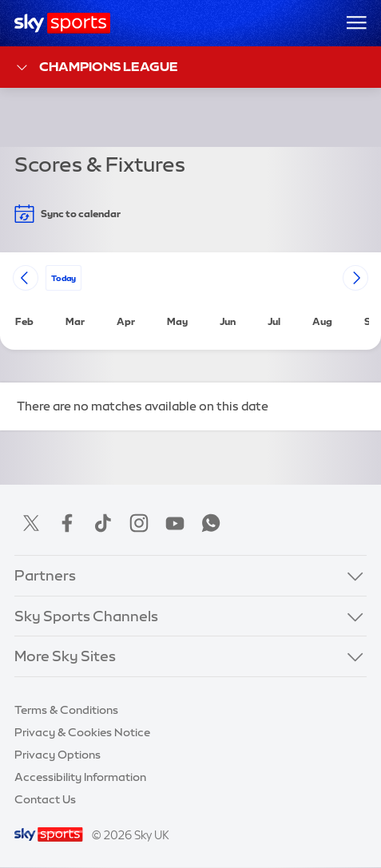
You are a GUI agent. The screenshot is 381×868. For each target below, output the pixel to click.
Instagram (139, 523)
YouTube (175, 523)
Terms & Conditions (66, 710)
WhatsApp (211, 523)
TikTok (103, 523)
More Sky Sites (65, 656)
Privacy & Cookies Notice (82, 732)
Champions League (97, 67)
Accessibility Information (80, 777)
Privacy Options (58, 755)
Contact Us (45, 799)
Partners (45, 576)
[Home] (63, 23)
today (63, 277)
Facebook (67, 523)
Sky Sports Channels (86, 616)
